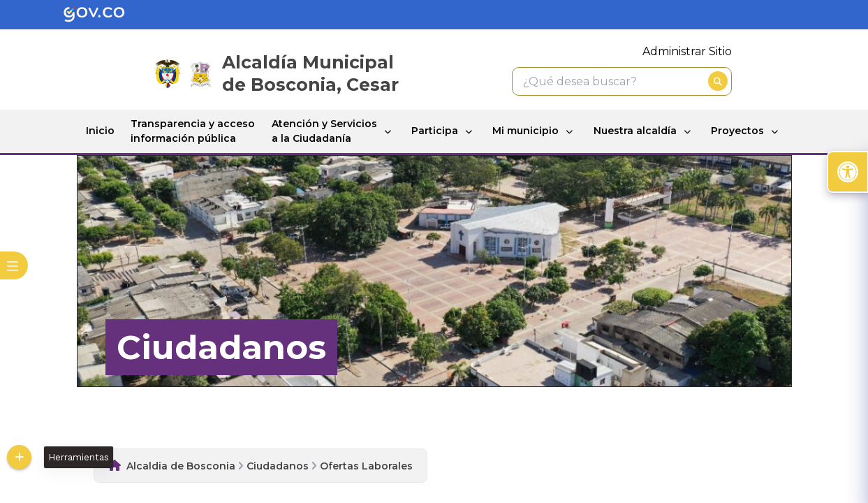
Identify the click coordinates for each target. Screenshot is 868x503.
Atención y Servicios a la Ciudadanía (324, 131)
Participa (435, 131)
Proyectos (737, 131)
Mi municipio (525, 131)
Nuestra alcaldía (635, 131)
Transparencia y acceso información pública (193, 131)
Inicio (100, 131)
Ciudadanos (278, 466)
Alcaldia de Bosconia (181, 466)
